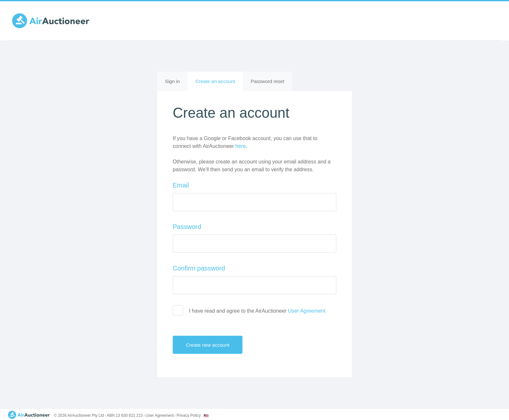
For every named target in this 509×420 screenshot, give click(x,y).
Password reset (267, 81)
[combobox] (206, 416)
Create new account (213, 345)
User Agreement (307, 311)
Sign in (172, 81)
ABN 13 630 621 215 (125, 415)
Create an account (219, 84)
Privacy (189, 415)
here (241, 146)
